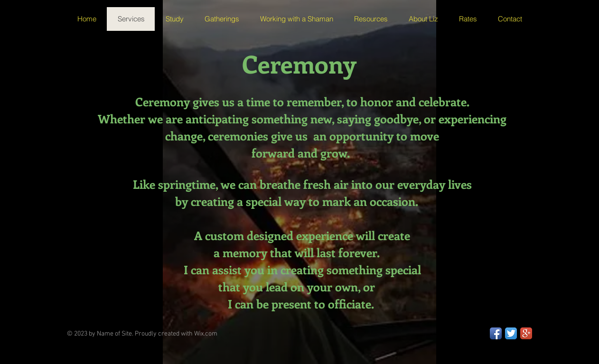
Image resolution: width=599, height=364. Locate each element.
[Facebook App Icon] (496, 333)
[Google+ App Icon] (526, 333)
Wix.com (206, 334)
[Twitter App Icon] (511, 333)
